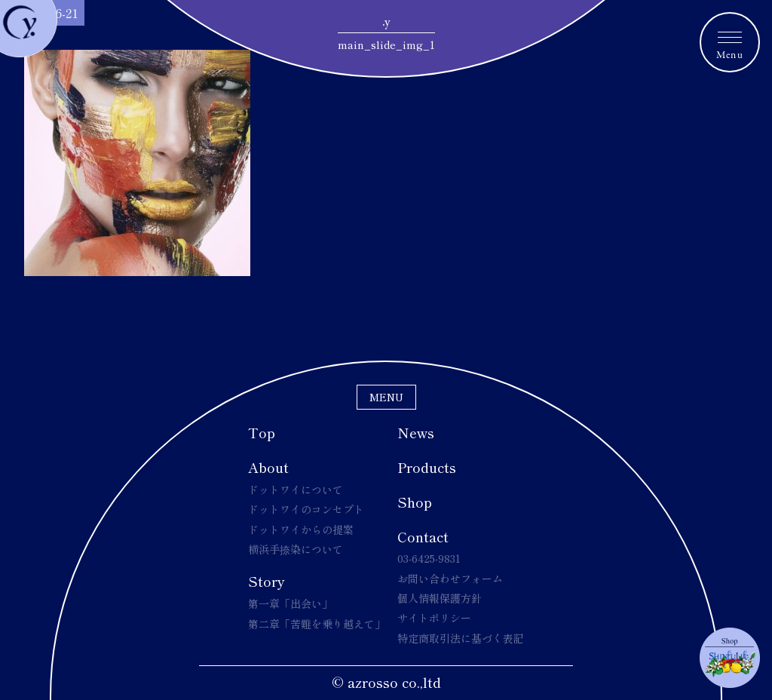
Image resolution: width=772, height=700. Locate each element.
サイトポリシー (434, 618)
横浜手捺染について (296, 549)
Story (267, 581)
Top (262, 432)
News (416, 432)
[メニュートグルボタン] (730, 42)
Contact (423, 536)
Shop (415, 502)
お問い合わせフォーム (450, 579)
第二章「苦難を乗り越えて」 (317, 624)
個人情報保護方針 (440, 598)
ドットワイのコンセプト (306, 509)
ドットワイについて (296, 490)
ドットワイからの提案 (301, 530)
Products (427, 467)
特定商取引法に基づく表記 (461, 638)
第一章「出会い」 (290, 603)
